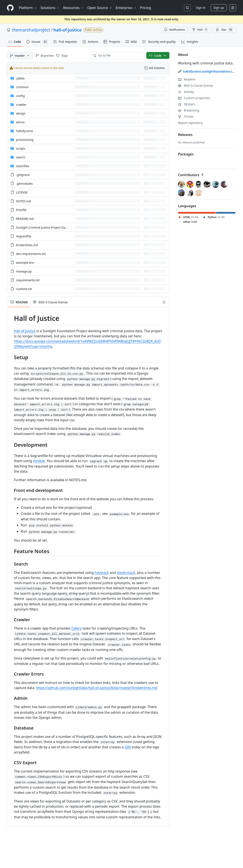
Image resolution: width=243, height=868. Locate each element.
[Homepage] (10, 8)
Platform (28, 8)
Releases (185, 135)
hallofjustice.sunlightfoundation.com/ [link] (211, 71)
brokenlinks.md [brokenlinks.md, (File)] (27, 245)
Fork (200, 30)
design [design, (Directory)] (21, 113)
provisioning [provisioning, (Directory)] (25, 140)
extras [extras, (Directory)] (20, 122)
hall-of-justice (68, 30)
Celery (76, 628)
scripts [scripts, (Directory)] (21, 148)
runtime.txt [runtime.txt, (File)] (24, 289)
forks (186, 117)
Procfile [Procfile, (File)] (21, 210)
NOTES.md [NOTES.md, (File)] (24, 201)
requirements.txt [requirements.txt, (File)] (28, 280)
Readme (187, 79)
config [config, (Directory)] (20, 96)
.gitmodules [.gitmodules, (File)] (24, 184)
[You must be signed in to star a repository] (224, 30)
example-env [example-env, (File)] (25, 263)
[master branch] (20, 55)
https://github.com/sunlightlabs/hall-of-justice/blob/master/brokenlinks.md (97, 688)
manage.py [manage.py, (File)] (24, 271)
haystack (102, 573)
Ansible (39, 461)
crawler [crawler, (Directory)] (21, 105)
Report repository (190, 123)
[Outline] (164, 302)
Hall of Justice (25, 331)
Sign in (201, 8)
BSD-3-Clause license (196, 86)
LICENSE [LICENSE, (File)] (22, 192)
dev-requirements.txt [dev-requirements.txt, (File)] (31, 254)
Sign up (219, 8)
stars (186, 104)
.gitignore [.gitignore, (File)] (23, 175)
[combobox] (120, 55)
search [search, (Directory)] (21, 157)
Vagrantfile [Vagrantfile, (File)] (24, 236)
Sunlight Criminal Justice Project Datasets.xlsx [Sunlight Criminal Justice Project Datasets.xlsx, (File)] (48, 227)
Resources (73, 8)
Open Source (100, 8)
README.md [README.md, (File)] (25, 219)
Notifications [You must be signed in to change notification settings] (174, 30)
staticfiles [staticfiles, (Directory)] (23, 166)
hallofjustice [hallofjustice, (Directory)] (24, 131)
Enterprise (126, 8)
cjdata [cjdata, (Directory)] (20, 78)
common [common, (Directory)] (22, 87)
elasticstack (126, 573)
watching (189, 110)
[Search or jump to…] (187, 8)
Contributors (191, 175)
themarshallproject (31, 30)
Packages (186, 154)
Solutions (50, 8)
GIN (128, 747)
